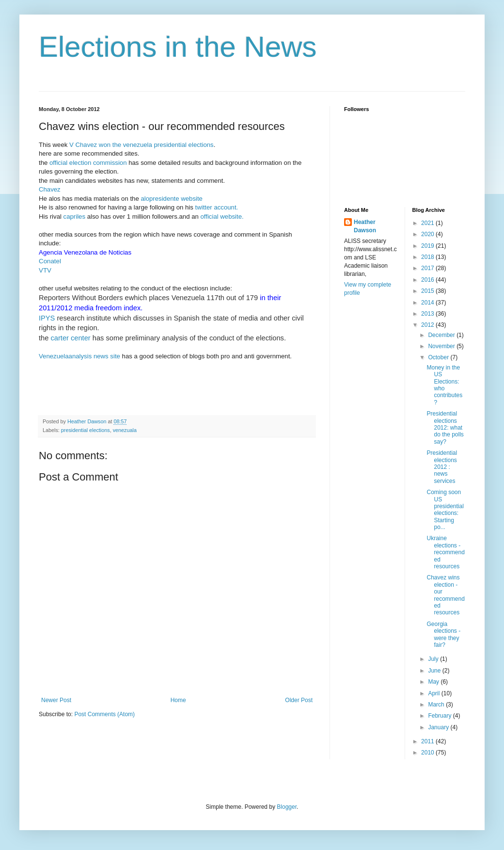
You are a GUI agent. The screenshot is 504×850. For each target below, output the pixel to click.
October (439, 357)
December (442, 335)
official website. (222, 217)
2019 (428, 246)
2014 (428, 303)
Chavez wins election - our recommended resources (445, 595)
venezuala (125, 430)
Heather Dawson (365, 226)
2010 (428, 753)
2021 (428, 223)
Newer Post (56, 700)
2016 (428, 280)
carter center (70, 338)
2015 (428, 291)
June (435, 671)
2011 (428, 741)
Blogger (287, 807)
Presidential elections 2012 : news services (442, 467)
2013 (428, 314)
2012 (428, 325)
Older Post (299, 700)
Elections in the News (178, 47)
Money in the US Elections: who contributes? (444, 385)
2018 (428, 257)
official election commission (89, 163)
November (442, 346)
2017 (428, 268)
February (440, 716)
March (437, 705)
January (439, 727)
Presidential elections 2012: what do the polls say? (445, 428)
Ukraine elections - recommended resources (445, 552)
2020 (428, 234)
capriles (73, 217)
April (434, 693)
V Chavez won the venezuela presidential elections (142, 145)
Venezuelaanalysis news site (79, 356)
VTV (45, 270)
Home (178, 700)
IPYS (47, 318)
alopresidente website (172, 199)
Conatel (50, 261)
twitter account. (217, 207)
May (434, 682)
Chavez (50, 189)
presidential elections (86, 430)
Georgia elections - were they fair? (443, 634)
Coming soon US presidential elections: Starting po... (445, 510)
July (434, 659)
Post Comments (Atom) (104, 714)
